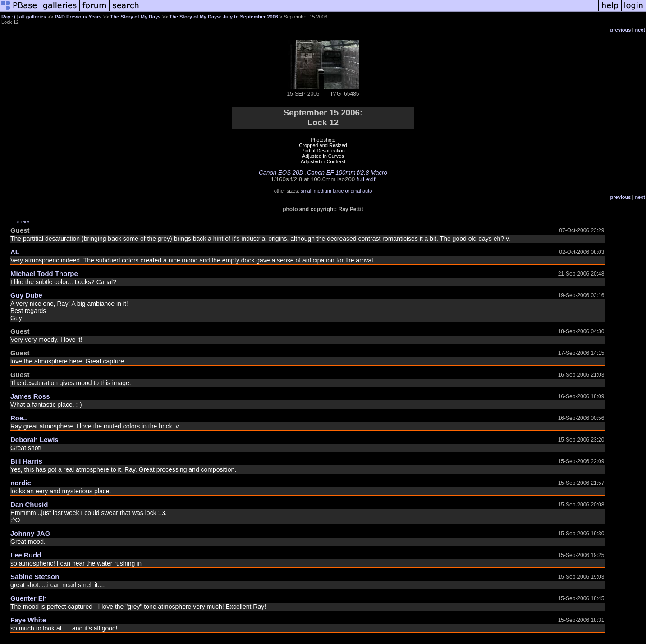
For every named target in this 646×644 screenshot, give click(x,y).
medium (323, 191)
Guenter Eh (29, 598)
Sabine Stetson (35, 577)
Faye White (28, 620)
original (353, 191)
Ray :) (8, 17)
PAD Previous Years (78, 17)
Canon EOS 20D (281, 172)
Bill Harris (26, 461)
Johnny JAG (30, 533)
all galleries (33, 17)
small (307, 191)
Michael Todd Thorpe (44, 274)
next (640, 30)
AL (15, 252)
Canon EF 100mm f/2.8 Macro (347, 172)
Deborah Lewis (34, 439)
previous (621, 30)
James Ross (30, 396)
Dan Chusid (29, 504)
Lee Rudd (26, 555)
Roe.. (19, 418)
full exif (366, 179)
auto (367, 191)
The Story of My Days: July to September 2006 (223, 17)
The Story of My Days (136, 17)
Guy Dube (26, 295)
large (338, 191)
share (23, 221)
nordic (21, 483)
